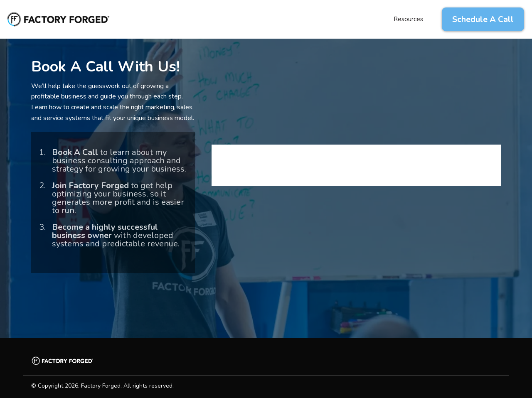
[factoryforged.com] (58, 19)
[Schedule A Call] (483, 19)
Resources (408, 19)
